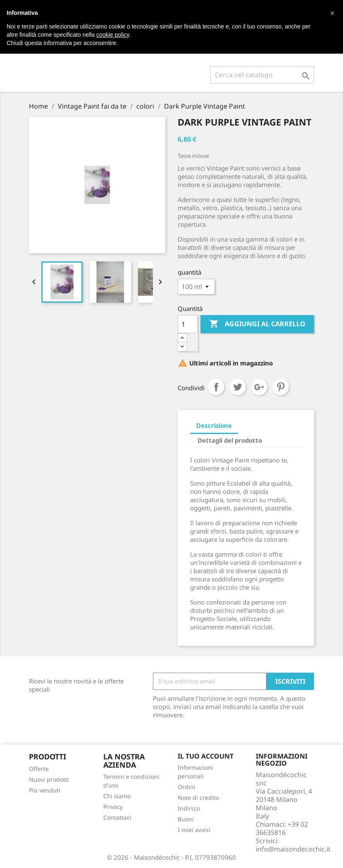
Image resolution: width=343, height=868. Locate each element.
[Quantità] (188, 324)
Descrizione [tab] (214, 425)
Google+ (259, 387)
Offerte (39, 769)
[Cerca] (262, 75)
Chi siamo (117, 796)
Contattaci (117, 817)
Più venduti (45, 790)
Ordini (187, 787)
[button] (332, 13)
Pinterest (281, 387)
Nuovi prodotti (49, 779)
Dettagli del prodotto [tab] (230, 440)
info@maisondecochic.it (293, 849)
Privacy (113, 807)
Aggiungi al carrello (257, 324)
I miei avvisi (194, 830)
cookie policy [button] (113, 35)
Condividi (216, 387)
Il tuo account (206, 756)
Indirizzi (189, 808)
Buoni (186, 819)
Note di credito (198, 798)
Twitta (238, 387)
